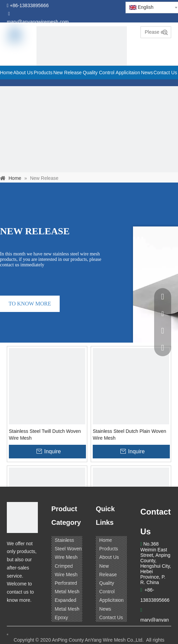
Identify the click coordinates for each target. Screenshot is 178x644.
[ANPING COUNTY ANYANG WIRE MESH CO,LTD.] (22, 517)
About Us (109, 557)
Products (109, 549)
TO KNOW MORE (30, 304)
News (105, 609)
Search (165, 32)
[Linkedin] (26, 614)
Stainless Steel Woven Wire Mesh (68, 549)
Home (106, 540)
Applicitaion (112, 600)
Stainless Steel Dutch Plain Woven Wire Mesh (129, 435)
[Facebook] (13, 614)
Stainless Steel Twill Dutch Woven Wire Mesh (45, 435)
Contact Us (111, 617)
